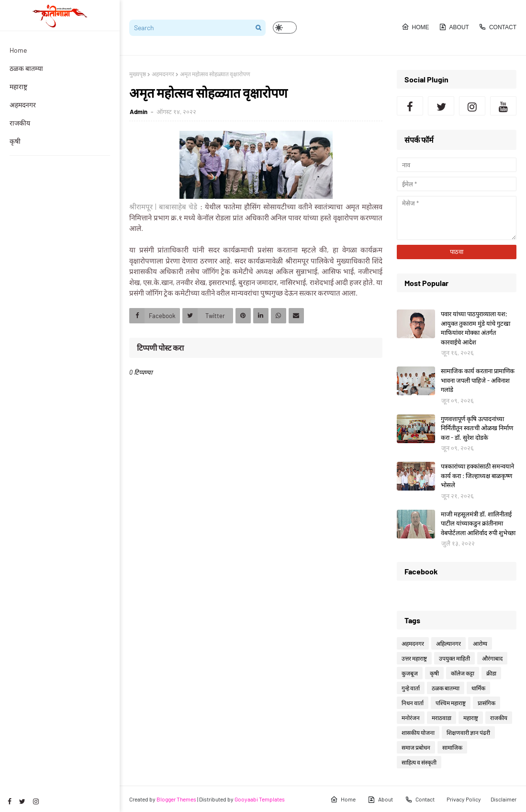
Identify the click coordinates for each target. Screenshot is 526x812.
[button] (285, 28)
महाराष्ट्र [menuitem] (18, 86)
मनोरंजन (411, 718)
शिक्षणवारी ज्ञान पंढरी (468, 732)
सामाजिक (452, 747)
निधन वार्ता (413, 703)
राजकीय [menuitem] (20, 123)
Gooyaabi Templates (260, 799)
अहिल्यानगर (448, 643)
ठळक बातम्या (446, 688)
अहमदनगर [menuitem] (23, 105)
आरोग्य (480, 643)
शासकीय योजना (418, 732)
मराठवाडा (442, 718)
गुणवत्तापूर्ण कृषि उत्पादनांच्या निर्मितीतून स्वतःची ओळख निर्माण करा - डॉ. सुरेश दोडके (477, 428)
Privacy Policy (464, 799)
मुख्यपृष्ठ (138, 74)
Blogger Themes (176, 799)
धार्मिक (478, 688)
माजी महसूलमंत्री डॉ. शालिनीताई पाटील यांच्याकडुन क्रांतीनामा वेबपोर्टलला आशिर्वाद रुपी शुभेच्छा (478, 523)
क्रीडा (491, 673)
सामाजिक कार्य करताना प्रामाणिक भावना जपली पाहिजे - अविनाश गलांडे (478, 380)
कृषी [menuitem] (15, 141)
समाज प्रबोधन (416, 747)
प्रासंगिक (487, 703)
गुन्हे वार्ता (411, 688)
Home (415, 27)
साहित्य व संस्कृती (419, 762)
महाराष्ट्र (471, 718)
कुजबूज (410, 673)
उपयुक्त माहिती (454, 658)
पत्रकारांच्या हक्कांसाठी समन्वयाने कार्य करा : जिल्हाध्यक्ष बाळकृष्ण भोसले (477, 475)
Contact (498, 27)
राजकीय (499, 718)
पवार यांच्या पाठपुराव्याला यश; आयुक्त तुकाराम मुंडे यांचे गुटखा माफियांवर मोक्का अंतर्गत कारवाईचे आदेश (476, 328)
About (454, 27)
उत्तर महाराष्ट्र (414, 658)
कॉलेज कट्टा (463, 673)
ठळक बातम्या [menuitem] (26, 68)
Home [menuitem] (18, 50)
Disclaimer (504, 799)
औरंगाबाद (492, 658)
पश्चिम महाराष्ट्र (451, 703)
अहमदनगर (163, 74)
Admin (139, 112)
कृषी (434, 673)
